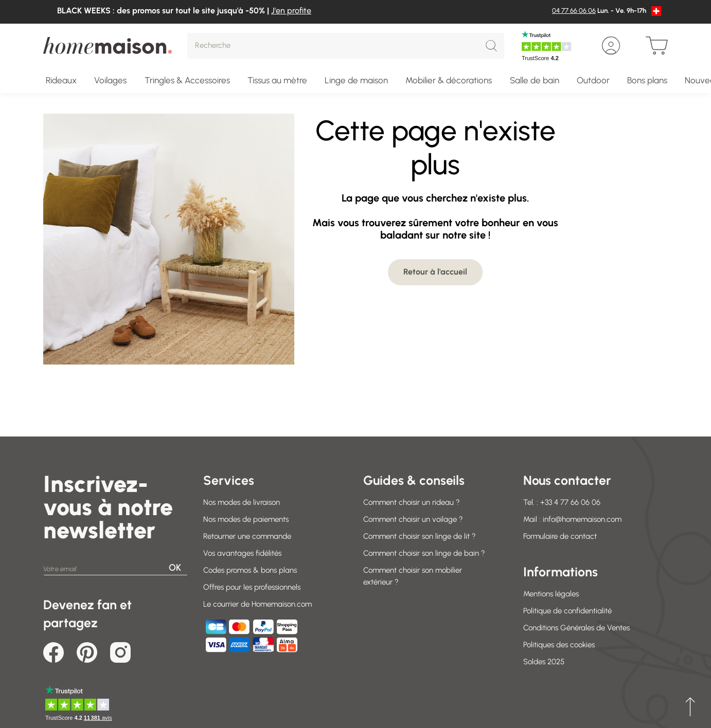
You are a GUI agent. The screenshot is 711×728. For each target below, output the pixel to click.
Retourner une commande (247, 536)
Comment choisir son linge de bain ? (424, 553)
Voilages (110, 80)
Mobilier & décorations (449, 80)
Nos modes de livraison (242, 502)
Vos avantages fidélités (242, 553)
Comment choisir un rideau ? (412, 502)
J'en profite (291, 11)
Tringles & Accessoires (187, 80)
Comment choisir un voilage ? (413, 519)
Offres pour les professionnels (252, 587)
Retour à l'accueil (435, 272)
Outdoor (593, 80)
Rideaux (61, 80)
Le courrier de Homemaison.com (257, 604)
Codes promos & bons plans (250, 570)
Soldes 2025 (544, 662)
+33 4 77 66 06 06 (570, 502)
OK (175, 568)
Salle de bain (535, 80)
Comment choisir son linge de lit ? (420, 536)
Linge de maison (356, 80)
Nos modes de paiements (246, 519)
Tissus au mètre (277, 80)
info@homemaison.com (582, 519)
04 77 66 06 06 (574, 11)
